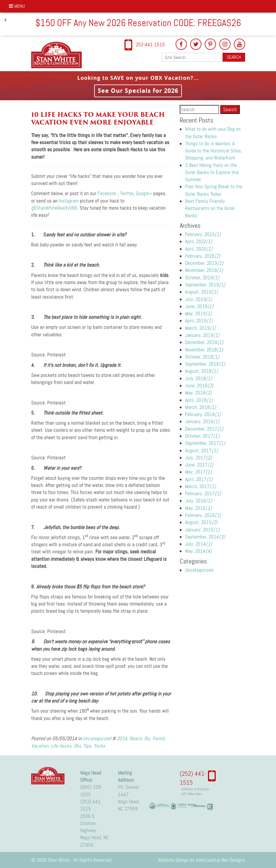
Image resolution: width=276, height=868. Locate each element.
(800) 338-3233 (91, 791)
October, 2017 (202, 436)
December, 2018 (204, 342)
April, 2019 (199, 321)
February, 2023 (203, 234)
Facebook (107, 193)
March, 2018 (201, 407)
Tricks (99, 746)
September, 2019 (205, 285)
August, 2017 (201, 450)
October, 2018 (202, 357)
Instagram (69, 201)
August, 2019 (201, 292)
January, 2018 (202, 421)
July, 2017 (198, 458)
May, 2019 (198, 313)
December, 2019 (204, 263)
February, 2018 (203, 414)
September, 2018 (205, 364)
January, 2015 (202, 530)
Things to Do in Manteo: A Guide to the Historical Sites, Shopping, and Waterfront (214, 151)
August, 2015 (201, 522)
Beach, (136, 738)
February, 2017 (203, 493)
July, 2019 (199, 299)
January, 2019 (202, 335)
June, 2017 (199, 465)
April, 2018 (199, 400)
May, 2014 (198, 551)
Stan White (58, 55)
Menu (17, 6)
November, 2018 (204, 350)
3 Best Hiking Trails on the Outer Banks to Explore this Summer (212, 172)
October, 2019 (202, 278)
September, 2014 (205, 537)
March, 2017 (201, 486)
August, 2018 (201, 371)
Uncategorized (97, 738)
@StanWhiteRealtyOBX (54, 208)
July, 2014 (199, 544)
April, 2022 (199, 241)
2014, (123, 738)
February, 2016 (203, 515)
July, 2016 (199, 501)
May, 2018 (198, 393)
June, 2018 (199, 386)
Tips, (88, 746)
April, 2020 (199, 249)
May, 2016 (198, 508)
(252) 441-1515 (91, 805)
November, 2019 (204, 270)
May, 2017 (198, 472)
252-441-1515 (150, 44)
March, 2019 (201, 328)
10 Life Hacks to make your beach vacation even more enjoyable (98, 118)
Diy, (148, 738)
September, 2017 (205, 443)
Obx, (78, 746)
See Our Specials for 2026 (138, 91)
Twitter (127, 193)
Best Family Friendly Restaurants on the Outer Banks (210, 208)
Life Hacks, (62, 746)
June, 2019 (199, 306)
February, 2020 (203, 256)
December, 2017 (204, 429)
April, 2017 (199, 479)
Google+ (144, 193)
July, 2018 (199, 378)
